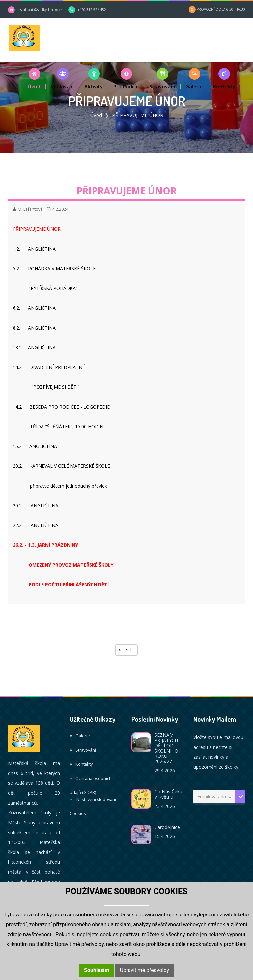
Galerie (80, 737)
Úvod (96, 116)
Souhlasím (97, 970)
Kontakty (81, 765)
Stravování (83, 751)
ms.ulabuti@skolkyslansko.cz (40, 10)
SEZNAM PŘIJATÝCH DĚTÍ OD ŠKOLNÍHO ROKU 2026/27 (166, 749)
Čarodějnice (167, 828)
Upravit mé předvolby (144, 970)
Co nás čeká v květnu (168, 795)
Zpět (126, 651)
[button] (34, 79)
